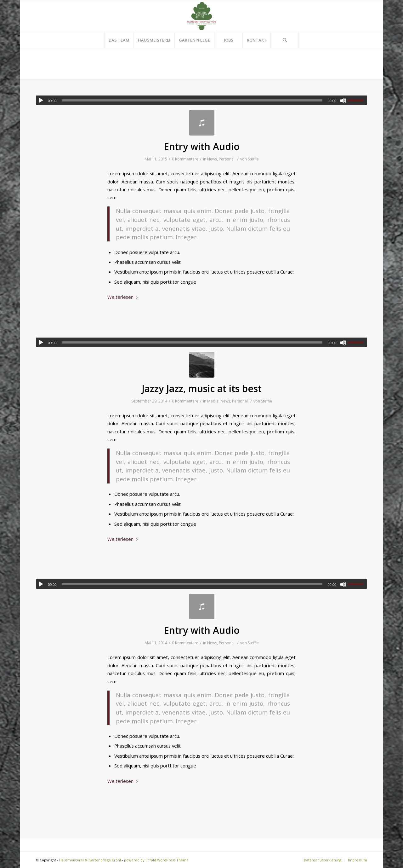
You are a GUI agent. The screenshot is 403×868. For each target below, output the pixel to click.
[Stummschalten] (343, 101)
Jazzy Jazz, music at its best (202, 388)
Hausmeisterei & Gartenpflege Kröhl (90, 860)
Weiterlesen (124, 297)
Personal (227, 159)
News (212, 159)
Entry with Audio (202, 146)
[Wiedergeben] (41, 101)
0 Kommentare (185, 159)
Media (213, 401)
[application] (201, 100)
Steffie (253, 159)
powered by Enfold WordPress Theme (156, 860)
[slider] (192, 100)
